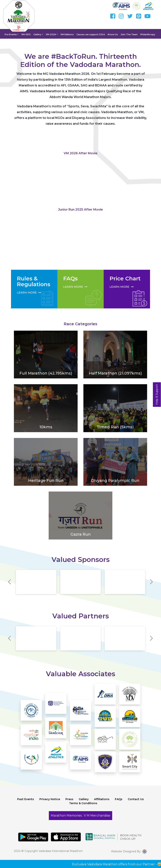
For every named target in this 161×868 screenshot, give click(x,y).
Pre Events (13, 34)
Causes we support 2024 (91, 34)
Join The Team (128, 34)
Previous (10, 584)
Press (69, 803)
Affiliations (102, 803)
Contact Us (136, 803)
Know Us (112, 34)
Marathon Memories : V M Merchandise (80, 820)
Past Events (26, 803)
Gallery (39, 34)
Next (151, 584)
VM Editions (68, 34)
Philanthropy (145, 34)
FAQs (119, 803)
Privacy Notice (50, 803)
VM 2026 (52, 34)
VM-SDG (28, 34)
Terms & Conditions (83, 807)
